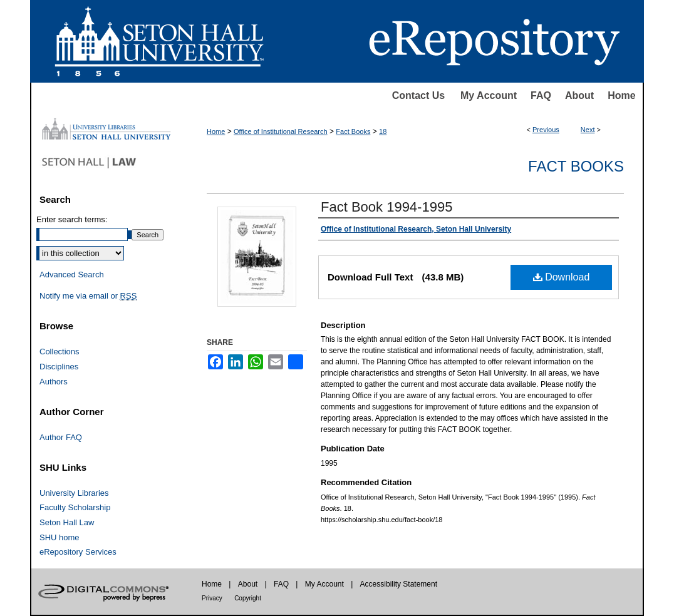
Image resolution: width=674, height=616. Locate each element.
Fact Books (353, 131)
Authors (54, 382)
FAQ (541, 95)
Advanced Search (72, 275)
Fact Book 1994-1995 (386, 207)
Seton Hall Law (67, 522)
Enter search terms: (72, 219)
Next (588, 130)
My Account (489, 95)
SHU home (60, 537)
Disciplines (59, 367)
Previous (546, 130)
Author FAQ (61, 437)
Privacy (212, 598)
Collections (60, 352)
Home (621, 95)
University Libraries (74, 493)
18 (383, 131)
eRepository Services (78, 552)
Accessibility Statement (399, 584)
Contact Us (418, 95)
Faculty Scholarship (75, 507)
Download (562, 277)
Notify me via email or (88, 296)
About (579, 95)
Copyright (248, 598)
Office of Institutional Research (281, 131)
